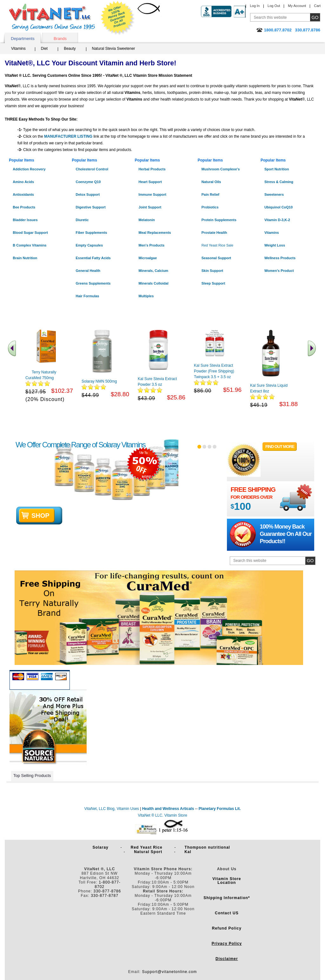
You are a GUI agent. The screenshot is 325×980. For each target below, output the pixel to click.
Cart (317, 6)
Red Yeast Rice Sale (217, 245)
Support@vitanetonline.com (170, 972)
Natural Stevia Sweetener (114, 49)
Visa (33, 677)
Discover (61, 677)
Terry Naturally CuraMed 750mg (41, 375)
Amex (47, 677)
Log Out (274, 6)
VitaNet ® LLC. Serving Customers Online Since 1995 (52, 17)
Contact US (227, 913)
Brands (60, 39)
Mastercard (18, 677)
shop (40, 516)
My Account (297, 6)
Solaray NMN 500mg (99, 381)
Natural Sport (149, 852)
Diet (44, 49)
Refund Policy (227, 928)
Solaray (102, 847)
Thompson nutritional (209, 847)
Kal (188, 852)
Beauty (70, 49)
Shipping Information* (227, 898)
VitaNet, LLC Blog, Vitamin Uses (112, 809)
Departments (23, 39)
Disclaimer (227, 959)
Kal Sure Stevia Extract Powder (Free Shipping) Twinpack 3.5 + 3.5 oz (214, 371)
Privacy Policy (227, 944)
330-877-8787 (105, 896)
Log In (255, 6)
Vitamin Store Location (227, 881)
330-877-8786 (107, 891)
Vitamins (18, 49)
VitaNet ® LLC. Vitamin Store (162, 815)
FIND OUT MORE (280, 447)
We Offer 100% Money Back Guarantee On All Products (118, 18)
